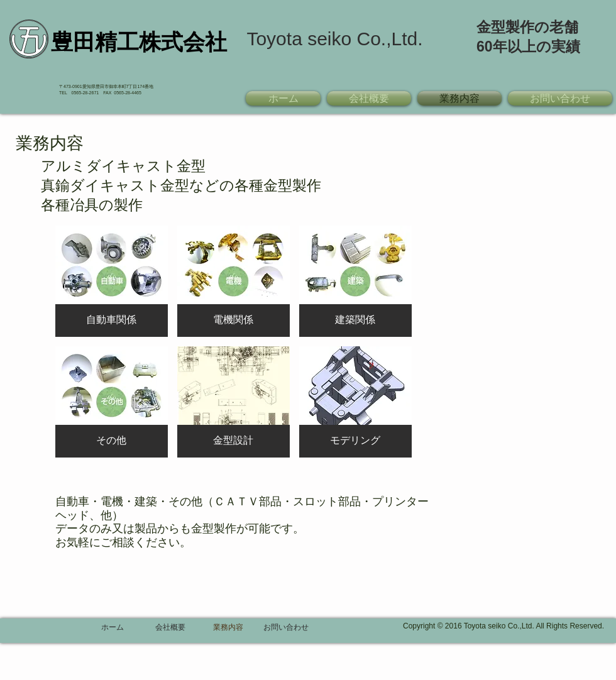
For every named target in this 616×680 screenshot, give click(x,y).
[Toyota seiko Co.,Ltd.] (335, 39)
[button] (112, 281)
